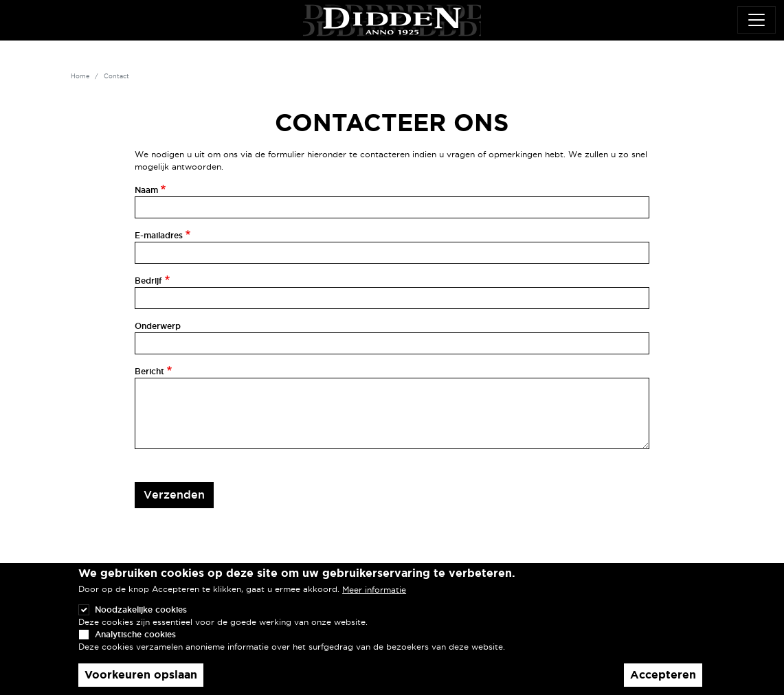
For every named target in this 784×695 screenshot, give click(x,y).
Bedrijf (148, 281)
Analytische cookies (135, 647)
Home (80, 76)
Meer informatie (374, 602)
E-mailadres (159, 235)
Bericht (149, 371)
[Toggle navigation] (757, 20)
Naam (146, 190)
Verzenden (174, 494)
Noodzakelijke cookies (141, 622)
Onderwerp (158, 326)
